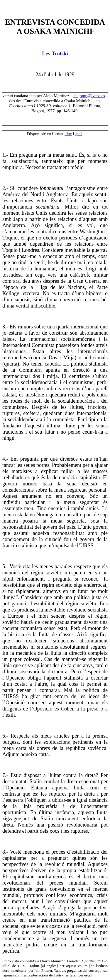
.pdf (78, 134)
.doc (68, 134)
